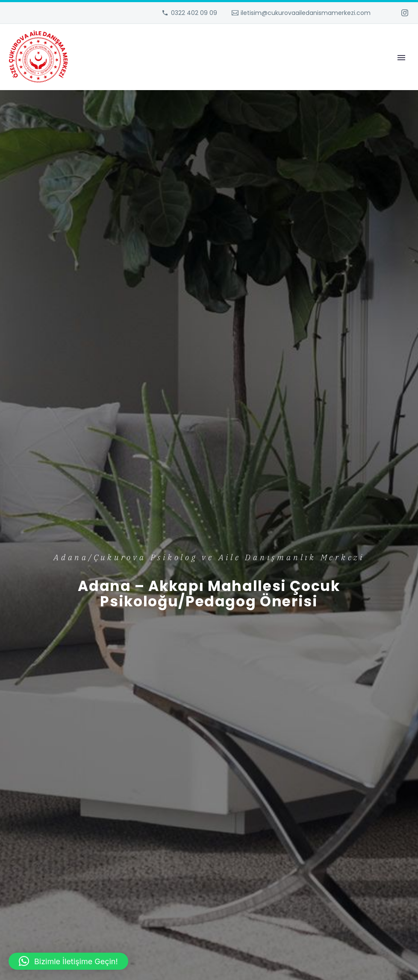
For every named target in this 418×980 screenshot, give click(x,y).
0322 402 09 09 (194, 13)
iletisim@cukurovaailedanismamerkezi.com (306, 13)
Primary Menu (401, 58)
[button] (68, 961)
